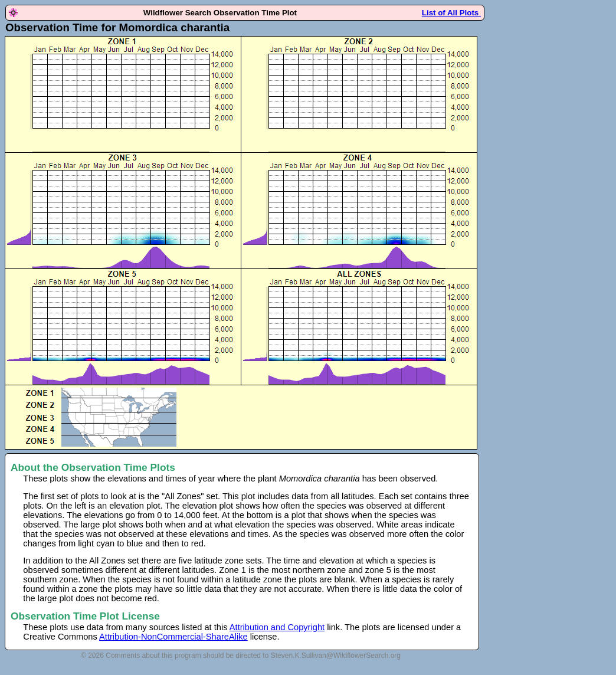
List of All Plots (451, 13)
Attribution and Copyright (277, 627)
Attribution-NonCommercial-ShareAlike (173, 637)
